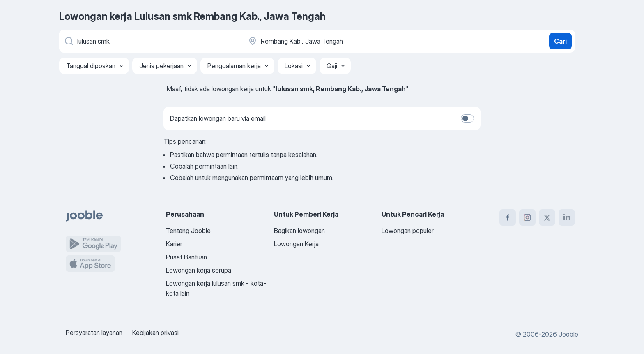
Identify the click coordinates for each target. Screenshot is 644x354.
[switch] (467, 118)
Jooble (568, 334)
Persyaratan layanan (94, 333)
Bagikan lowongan (299, 231)
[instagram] (527, 217)
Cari (560, 41)
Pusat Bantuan (186, 257)
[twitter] (547, 217)
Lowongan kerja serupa (199, 270)
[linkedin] (567, 217)
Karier (174, 244)
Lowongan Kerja (296, 244)
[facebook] (508, 217)
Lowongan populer (408, 231)
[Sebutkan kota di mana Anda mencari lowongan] (333, 41)
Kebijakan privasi (155, 333)
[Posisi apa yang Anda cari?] (149, 41)
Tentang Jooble (188, 231)
